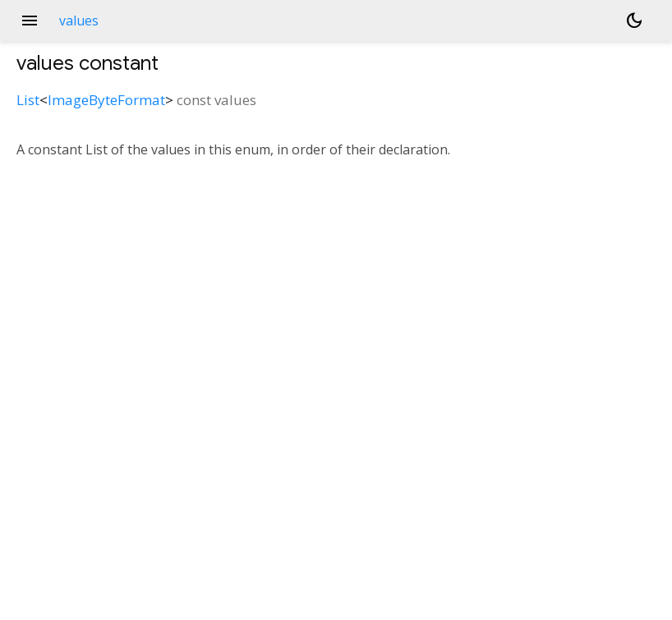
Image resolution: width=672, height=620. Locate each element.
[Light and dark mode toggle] (634, 21)
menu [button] (30, 21)
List (28, 100)
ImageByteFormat (106, 100)
